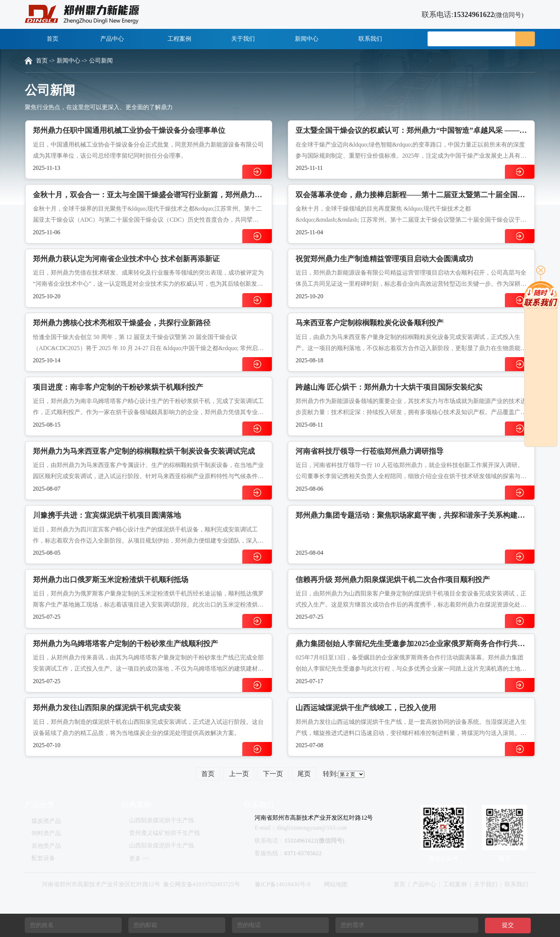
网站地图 (336, 884)
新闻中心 (307, 39)
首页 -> (45, 61)
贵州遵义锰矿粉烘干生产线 (165, 833)
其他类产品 (46, 846)
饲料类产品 (46, 833)
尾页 (304, 774)
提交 (508, 925)
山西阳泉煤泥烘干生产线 (162, 820)
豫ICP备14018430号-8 (283, 884)
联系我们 (370, 39)
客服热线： (288, 853)
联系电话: (467, 14)
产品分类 (40, 805)
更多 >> (139, 858)
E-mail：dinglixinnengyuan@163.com (301, 828)
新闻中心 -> (72, 61)
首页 (53, 39)
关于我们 (243, 39)
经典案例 (136, 805)
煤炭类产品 (46, 821)
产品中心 (116, 39)
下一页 (273, 774)
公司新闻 (101, 61)
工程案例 (179, 39)
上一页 (239, 774)
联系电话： (299, 841)
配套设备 (43, 858)
